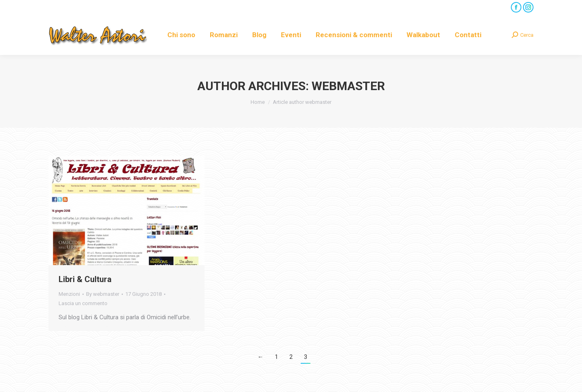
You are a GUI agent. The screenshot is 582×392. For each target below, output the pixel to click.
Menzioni (69, 294)
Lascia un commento (83, 303)
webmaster (348, 86)
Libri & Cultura (85, 279)
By (103, 294)
